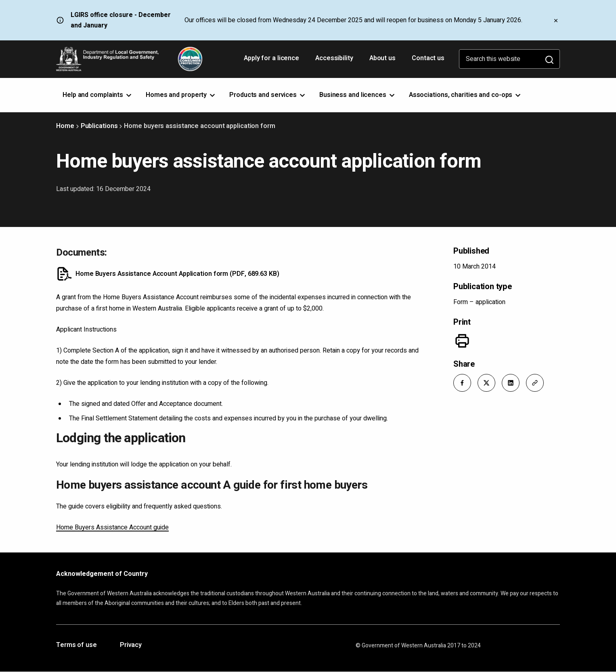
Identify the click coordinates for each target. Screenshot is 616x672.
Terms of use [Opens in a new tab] (76, 645)
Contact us (428, 58)
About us (382, 58)
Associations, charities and (466, 95)
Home (65, 126)
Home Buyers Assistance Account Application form (177, 274)
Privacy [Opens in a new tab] (131, 645)
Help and (98, 95)
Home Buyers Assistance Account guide (112, 527)
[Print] (462, 341)
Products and (268, 95)
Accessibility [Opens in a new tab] (335, 61)
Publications (99, 126)
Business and (358, 95)
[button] (462, 383)
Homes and (181, 95)
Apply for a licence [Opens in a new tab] (272, 61)
